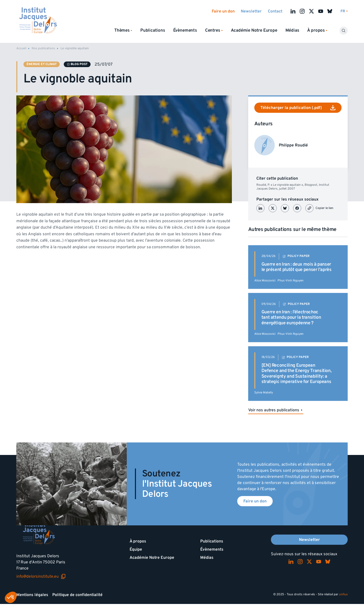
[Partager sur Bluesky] (285, 208)
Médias (292, 30)
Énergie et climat (42, 64)
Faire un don (223, 11)
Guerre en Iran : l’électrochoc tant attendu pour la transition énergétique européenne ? (291, 317)
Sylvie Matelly (264, 393)
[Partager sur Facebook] (297, 208)
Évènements (185, 30)
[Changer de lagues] (344, 11)
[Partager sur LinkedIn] (260, 208)
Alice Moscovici (265, 281)
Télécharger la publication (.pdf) (298, 108)
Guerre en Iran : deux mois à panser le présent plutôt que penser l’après (297, 267)
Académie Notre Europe (254, 30)
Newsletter (251, 11)
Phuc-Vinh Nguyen (291, 281)
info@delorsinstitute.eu (41, 576)
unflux (343, 594)
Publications (153, 30)
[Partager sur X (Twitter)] (273, 208)
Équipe (136, 549)
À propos (138, 541)
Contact (275, 11)
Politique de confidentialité (77, 595)
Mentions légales (32, 595)
